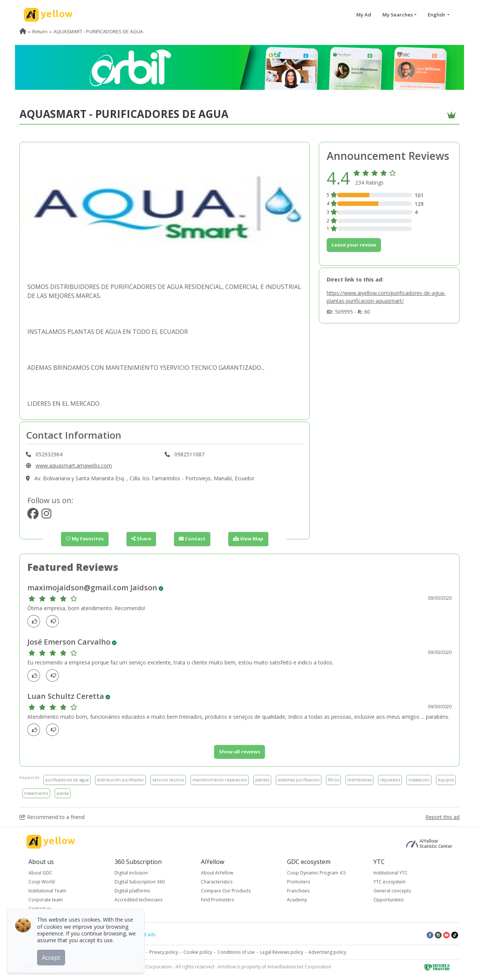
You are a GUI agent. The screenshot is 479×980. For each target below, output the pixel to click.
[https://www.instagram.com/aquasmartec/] (46, 516)
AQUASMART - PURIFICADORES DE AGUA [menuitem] (98, 31)
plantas (262, 780)
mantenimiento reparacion (220, 780)
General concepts (392, 891)
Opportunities (388, 900)
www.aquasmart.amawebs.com (74, 465)
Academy (297, 900)
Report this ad (443, 817)
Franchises (298, 891)
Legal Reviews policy (282, 952)
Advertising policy (327, 952)
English (437, 15)
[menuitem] (23, 31)
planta (63, 793)
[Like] (36, 621)
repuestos (390, 780)
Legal (138, 952)
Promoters (298, 882)
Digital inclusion (131, 873)
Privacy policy (164, 952)
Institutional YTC (390, 873)
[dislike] (54, 621)
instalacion (419, 780)
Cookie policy (198, 952)
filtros (333, 780)
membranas (359, 780)
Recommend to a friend (52, 817)
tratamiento (36, 793)
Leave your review (354, 245)
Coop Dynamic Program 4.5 (316, 873)
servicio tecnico (168, 780)
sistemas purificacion (299, 780)
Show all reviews (239, 752)
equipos (446, 780)
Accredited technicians (138, 900)
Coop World (42, 882)
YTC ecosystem (390, 882)
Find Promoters (217, 900)
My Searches (398, 15)
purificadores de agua (67, 780)
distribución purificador (120, 780)
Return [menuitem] (40, 31)
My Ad (364, 15)
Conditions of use (236, 952)
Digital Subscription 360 (140, 882)
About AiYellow (217, 873)
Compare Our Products (226, 891)
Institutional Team (47, 891)
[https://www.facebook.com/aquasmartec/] (33, 516)
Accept (51, 957)
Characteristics (217, 882)
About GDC (40, 873)
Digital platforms (132, 891)
